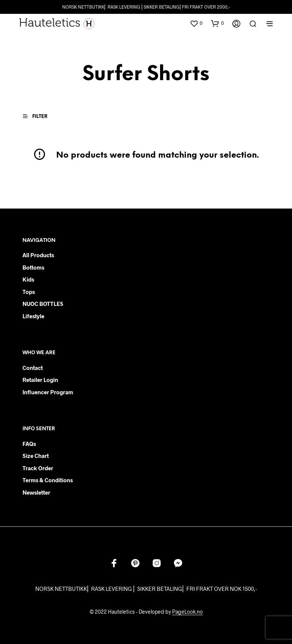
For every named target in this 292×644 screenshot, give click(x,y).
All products (38, 255)
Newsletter (36, 492)
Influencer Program (48, 392)
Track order (38, 468)
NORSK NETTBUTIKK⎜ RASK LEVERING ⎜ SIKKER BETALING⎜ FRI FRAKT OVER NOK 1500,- (146, 589)
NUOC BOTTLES (43, 304)
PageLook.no (187, 612)
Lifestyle (33, 316)
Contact (33, 368)
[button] (196, 23)
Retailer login (40, 380)
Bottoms (33, 267)
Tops (29, 292)
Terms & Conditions (48, 480)
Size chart (36, 456)
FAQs (29, 444)
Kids (28, 279)
